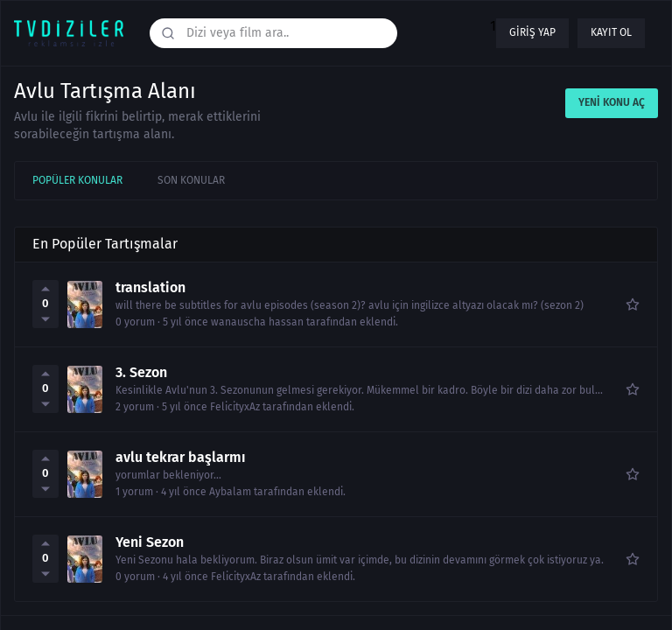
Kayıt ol (611, 32)
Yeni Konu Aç (612, 102)
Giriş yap (532, 32)
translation (150, 288)
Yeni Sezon (150, 542)
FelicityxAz (235, 407)
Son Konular (191, 180)
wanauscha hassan (257, 322)
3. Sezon (141, 373)
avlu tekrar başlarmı (181, 458)
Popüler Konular (77, 180)
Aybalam (230, 492)
